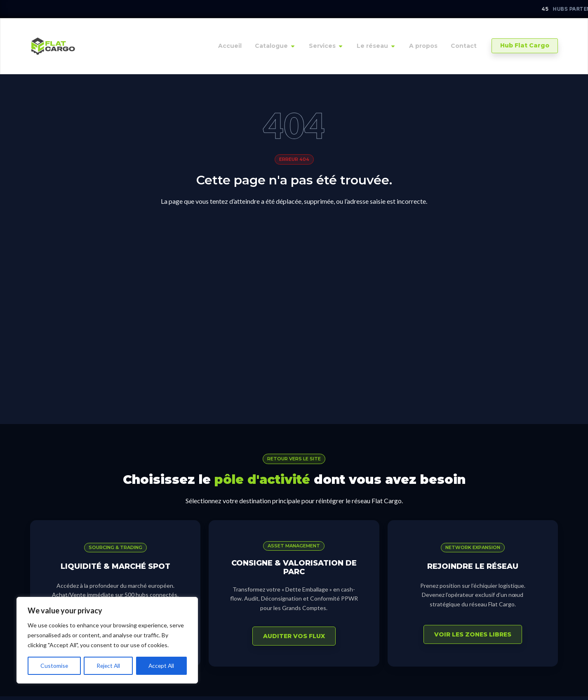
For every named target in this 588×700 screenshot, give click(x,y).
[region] (107, 640)
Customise (54, 666)
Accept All (161, 666)
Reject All (108, 666)
